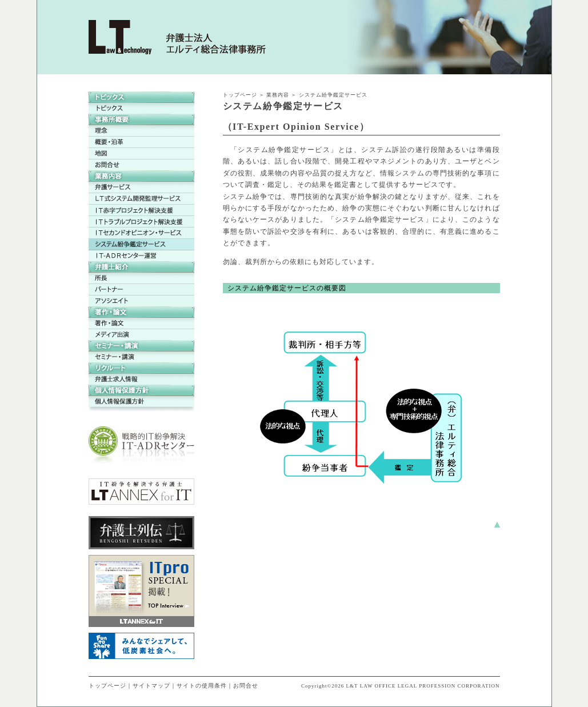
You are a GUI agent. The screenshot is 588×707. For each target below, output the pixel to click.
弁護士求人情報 (141, 379)
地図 (141, 154)
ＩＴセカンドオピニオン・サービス (141, 233)
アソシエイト (141, 301)
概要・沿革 (141, 142)
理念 (141, 131)
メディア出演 (141, 335)
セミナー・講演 (141, 357)
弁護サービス (141, 187)
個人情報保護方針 (141, 402)
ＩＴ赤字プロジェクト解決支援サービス (141, 210)
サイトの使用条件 (202, 686)
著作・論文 (141, 323)
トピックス (141, 109)
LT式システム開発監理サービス (141, 199)
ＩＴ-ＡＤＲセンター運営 (141, 256)
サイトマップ (151, 686)
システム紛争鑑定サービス (141, 245)
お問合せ (141, 165)
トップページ (240, 95)
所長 (141, 278)
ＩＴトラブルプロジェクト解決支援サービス (141, 222)
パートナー (141, 290)
